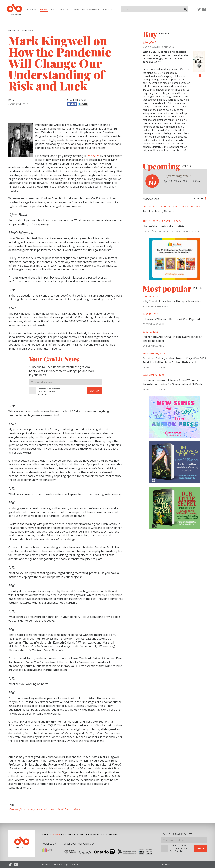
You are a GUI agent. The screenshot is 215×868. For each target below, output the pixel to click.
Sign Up (94, 391)
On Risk (91, 156)
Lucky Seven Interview (41, 809)
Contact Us (165, 865)
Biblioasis (78, 809)
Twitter (199, 11)
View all (198, 198)
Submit (185, 9)
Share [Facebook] (72, 104)
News (44, 10)
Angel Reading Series (177, 176)
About (108, 10)
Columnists (60, 10)
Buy (157, 34)
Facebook (204, 11)
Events (32, 10)
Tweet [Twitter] (83, 104)
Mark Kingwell (17, 809)
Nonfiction (63, 809)
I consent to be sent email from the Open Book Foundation (49, 392)
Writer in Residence (86, 10)
